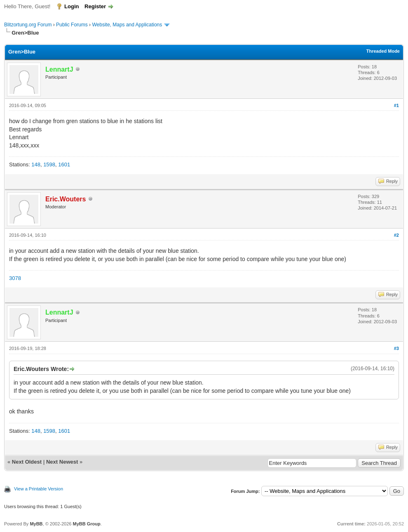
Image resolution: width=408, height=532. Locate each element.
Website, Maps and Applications (127, 25)
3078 (15, 278)
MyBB (36, 524)
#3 (396, 348)
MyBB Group (86, 524)
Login (72, 6)
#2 (396, 235)
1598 (49, 164)
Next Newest (62, 462)
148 (36, 164)
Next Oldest (27, 462)
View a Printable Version (39, 489)
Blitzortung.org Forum (28, 25)
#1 (396, 105)
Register (95, 6)
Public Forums (72, 25)
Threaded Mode (383, 51)
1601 (64, 164)
